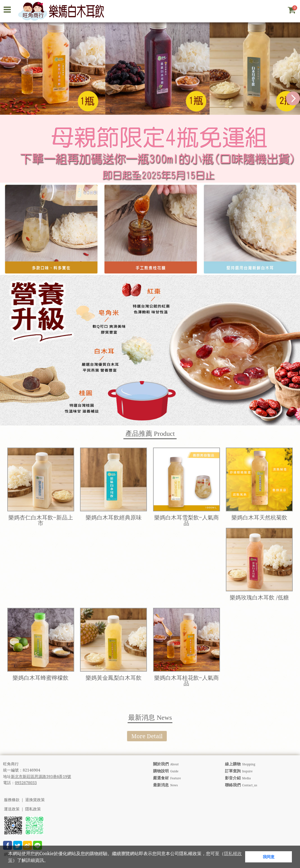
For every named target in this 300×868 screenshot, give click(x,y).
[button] (50, 861)
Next (293, 98)
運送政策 (12, 809)
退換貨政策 (35, 800)
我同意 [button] (269, 857)
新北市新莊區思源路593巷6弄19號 (41, 776)
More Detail (147, 736)
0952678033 (26, 783)
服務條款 (12, 800)
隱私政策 (33, 809)
